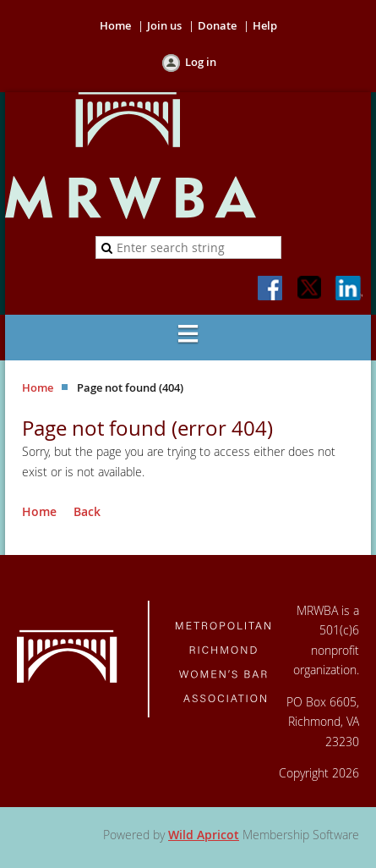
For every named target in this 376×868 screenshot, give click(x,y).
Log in (201, 62)
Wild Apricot (204, 835)
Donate (217, 25)
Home (115, 25)
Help (265, 25)
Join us (164, 25)
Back (87, 511)
